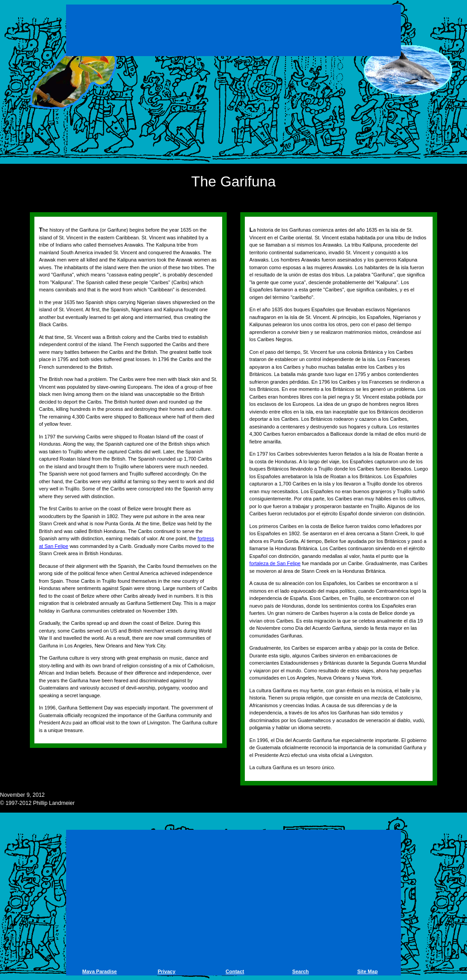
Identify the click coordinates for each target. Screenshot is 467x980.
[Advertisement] (233, 32)
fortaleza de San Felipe (275, 563)
